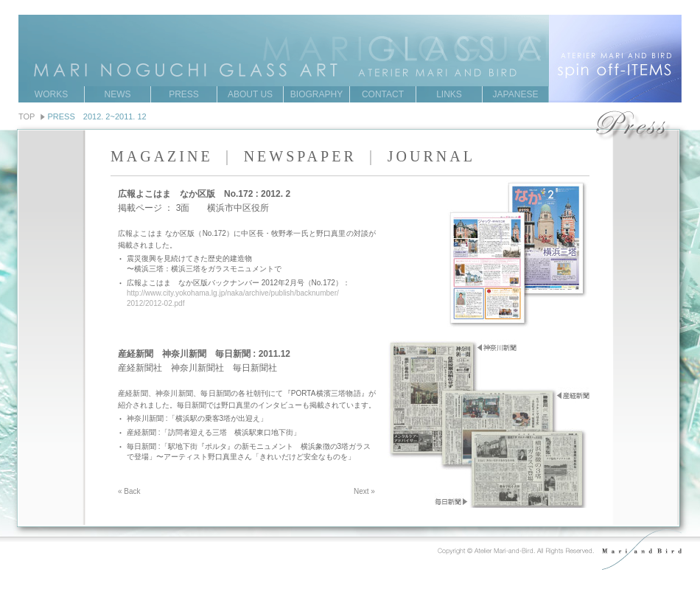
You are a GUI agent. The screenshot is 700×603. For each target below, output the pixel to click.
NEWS (118, 94)
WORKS (51, 94)
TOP (27, 116)
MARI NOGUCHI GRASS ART (350, 36)
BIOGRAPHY (316, 94)
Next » (364, 491)
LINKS (449, 94)
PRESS (184, 94)
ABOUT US (250, 94)
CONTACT (383, 94)
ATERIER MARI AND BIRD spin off (615, 59)
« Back (129, 491)
